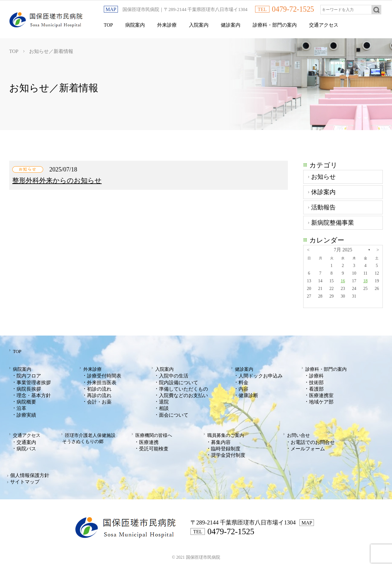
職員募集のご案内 (224, 434)
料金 (243, 382)
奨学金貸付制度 (228, 454)
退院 (164, 401)
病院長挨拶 (29, 388)
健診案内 (231, 25)
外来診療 (167, 25)
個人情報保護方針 (30, 474)
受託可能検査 (154, 447)
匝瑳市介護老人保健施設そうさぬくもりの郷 (89, 437)
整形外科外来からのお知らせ (57, 180)
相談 (164, 407)
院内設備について (179, 382)
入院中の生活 (174, 375)
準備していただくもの (183, 388)
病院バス (26, 447)
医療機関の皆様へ (152, 434)
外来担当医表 (102, 382)
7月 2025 (343, 250)
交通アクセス (324, 25)
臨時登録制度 (226, 447)
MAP (111, 9)
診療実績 (26, 414)
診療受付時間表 (104, 375)
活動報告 (323, 207)
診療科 (316, 375)
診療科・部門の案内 (275, 25)
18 (365, 281)
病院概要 (26, 401)
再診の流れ (99, 394)
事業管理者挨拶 (34, 382)
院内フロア (29, 375)
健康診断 (248, 394)
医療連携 (149, 441)
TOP (108, 25)
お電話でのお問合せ (313, 441)
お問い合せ (296, 434)
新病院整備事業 (333, 223)
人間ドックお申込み (261, 375)
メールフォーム (308, 447)
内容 (243, 388)
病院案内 (135, 25)
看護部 (316, 388)
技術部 (316, 382)
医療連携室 (321, 394)
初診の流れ (99, 388)
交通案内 (26, 441)
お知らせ (323, 177)
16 (343, 281)
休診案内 (323, 192)
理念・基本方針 (34, 394)
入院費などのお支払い (183, 394)
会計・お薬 (99, 401)
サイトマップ (25, 481)
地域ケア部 (321, 401)
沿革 (21, 407)
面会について (174, 414)
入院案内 (199, 25)
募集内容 (221, 441)
